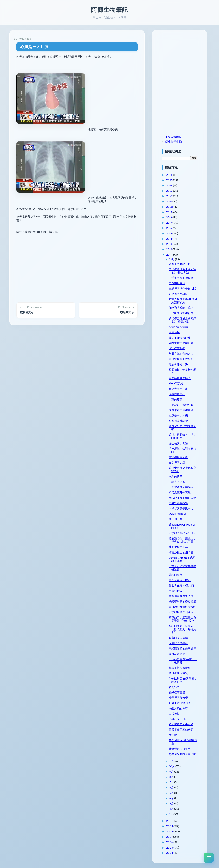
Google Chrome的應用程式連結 (182, 559)
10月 (172, 766)
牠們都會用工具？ (180, 547)
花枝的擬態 (176, 575)
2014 (169, 239)
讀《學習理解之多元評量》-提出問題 (182, 271)
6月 (172, 787)
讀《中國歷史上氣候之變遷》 (182, 469)
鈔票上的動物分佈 (180, 264)
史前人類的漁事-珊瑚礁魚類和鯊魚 (183, 301)
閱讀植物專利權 (178, 457)
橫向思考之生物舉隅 (181, 410)
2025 (170, 180)
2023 (170, 191)
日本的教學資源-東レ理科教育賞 (183, 661)
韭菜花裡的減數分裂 (181, 405)
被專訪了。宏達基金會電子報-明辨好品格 (182, 619)
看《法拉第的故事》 (181, 359)
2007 (170, 837)
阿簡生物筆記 (109, 10)
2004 (170, 853)
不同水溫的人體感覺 (181, 487)
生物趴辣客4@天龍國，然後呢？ (183, 680)
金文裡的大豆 (177, 463)
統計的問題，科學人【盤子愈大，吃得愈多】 (182, 629)
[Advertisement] (183, 59)
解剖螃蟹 (174, 687)
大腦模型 (174, 714)
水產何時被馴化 (178, 421)
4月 (172, 798)
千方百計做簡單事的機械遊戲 (182, 568)
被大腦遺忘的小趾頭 (181, 724)
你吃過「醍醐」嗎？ (181, 308)
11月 (172, 761)
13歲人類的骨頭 (178, 708)
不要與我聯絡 (173, 137)
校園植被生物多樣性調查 (182, 371)
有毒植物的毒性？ (180, 378)
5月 (172, 793)
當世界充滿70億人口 (181, 585)
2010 (169, 821)
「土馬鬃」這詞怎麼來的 (182, 450)
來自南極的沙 (177, 283)
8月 (172, 777)
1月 (171, 814)
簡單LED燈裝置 (178, 643)
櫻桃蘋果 (174, 332)
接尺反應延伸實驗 (180, 492)
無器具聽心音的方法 (181, 354)
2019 (169, 212)
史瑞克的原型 (177, 482)
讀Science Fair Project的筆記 (182, 526)
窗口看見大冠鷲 (178, 673)
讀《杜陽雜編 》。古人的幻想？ (183, 436)
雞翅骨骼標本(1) (178, 364)
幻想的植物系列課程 (181, 612)
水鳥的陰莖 (176, 477)
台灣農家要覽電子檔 (181, 596)
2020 (170, 207)
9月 (172, 772)
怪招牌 (173, 735)
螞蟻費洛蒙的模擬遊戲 (182, 601)
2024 (170, 185)
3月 (172, 803)
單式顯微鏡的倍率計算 (182, 648)
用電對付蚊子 (177, 591)
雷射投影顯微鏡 (178, 503)
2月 (172, 809)
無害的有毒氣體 (178, 638)
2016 (169, 228)
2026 (170, 175)
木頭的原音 (176, 400)
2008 (170, 831)
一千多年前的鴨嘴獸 (181, 278)
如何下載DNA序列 (180, 703)
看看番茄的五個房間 (181, 730)
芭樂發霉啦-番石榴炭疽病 (183, 742)
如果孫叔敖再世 (178, 294)
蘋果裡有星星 (177, 692)
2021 (169, 201)
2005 (170, 848)
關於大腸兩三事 (178, 389)
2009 (170, 826)
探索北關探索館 (178, 327)
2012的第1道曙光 (179, 514)
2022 (170, 196)
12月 (172, 259)
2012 (169, 249)
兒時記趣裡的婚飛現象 (182, 498)
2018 (169, 217)
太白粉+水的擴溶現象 (182, 607)
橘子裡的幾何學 (178, 698)
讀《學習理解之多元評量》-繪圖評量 (182, 320)
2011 (169, 255)
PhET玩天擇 (176, 383)
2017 (169, 223)
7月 (172, 782)
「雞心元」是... (178, 719)
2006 (170, 842)
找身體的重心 (177, 394)
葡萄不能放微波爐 (180, 338)
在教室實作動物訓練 (181, 343)
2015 (169, 233)
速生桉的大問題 (178, 443)
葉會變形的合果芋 (180, 749)
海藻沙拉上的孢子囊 (181, 552)
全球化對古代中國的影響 (182, 428)
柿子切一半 (176, 519)
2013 (169, 244)
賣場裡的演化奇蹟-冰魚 (183, 289)
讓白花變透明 (177, 654)
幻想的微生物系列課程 (182, 533)
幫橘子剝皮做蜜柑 (180, 668)
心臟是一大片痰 (34, 47)
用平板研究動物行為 (181, 313)
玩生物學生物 (173, 142)
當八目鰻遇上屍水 (180, 580)
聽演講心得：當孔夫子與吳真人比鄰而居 (182, 540)
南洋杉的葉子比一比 (181, 508)
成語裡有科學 (177, 348)
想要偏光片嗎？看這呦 (182, 754)
